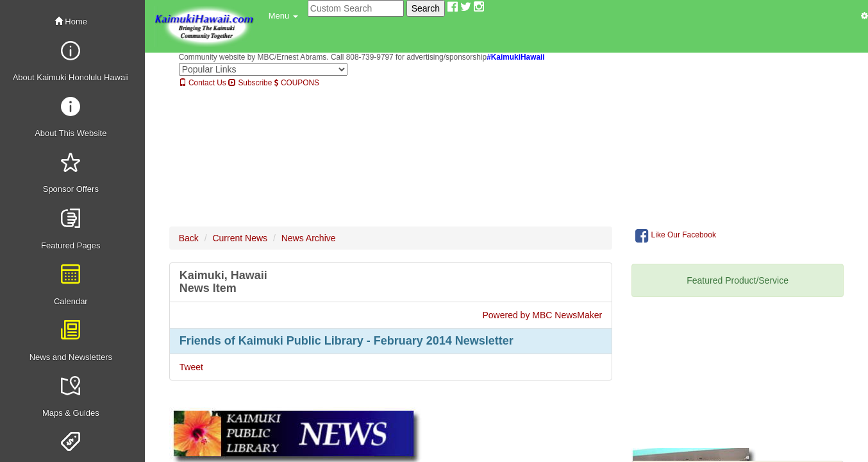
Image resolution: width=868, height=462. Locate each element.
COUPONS (297, 83)
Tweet (191, 367)
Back (189, 238)
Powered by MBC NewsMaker (542, 315)
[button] (283, 16)
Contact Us (203, 83)
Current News (240, 238)
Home (71, 21)
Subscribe (250, 83)
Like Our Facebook (676, 235)
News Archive (309, 238)
